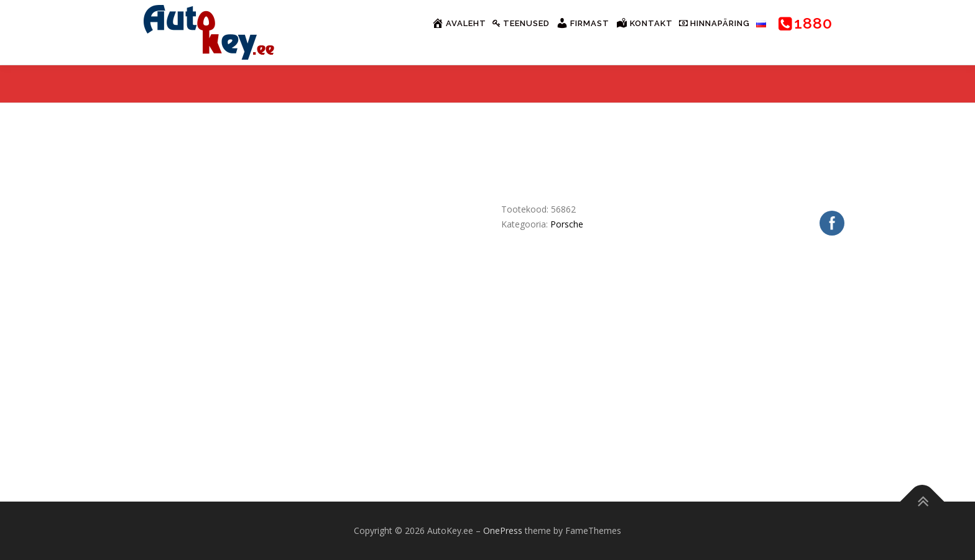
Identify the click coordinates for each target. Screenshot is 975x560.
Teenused (521, 23)
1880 (806, 23)
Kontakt (644, 23)
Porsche (567, 224)
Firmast (583, 23)
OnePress (503, 530)
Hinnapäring (714, 23)
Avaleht (459, 23)
